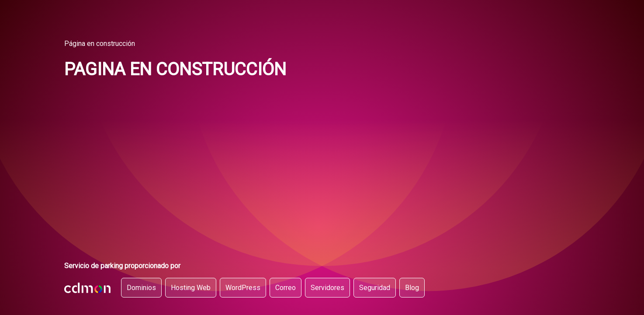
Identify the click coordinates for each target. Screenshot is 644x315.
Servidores (327, 288)
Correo (286, 288)
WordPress (243, 288)
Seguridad (375, 288)
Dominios (141, 288)
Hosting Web (191, 288)
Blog (412, 288)
